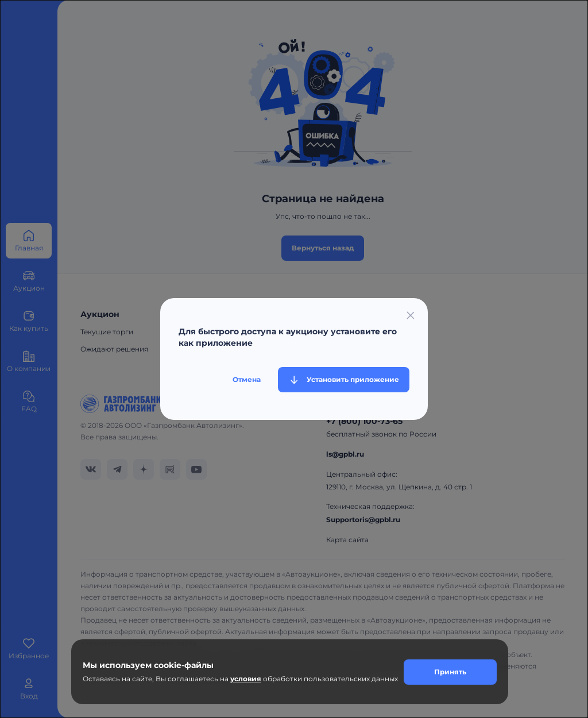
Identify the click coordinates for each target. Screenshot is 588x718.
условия (246, 679)
